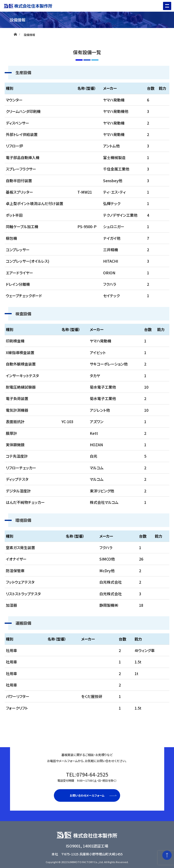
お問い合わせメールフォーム (87, 795)
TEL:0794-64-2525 (87, 777)
